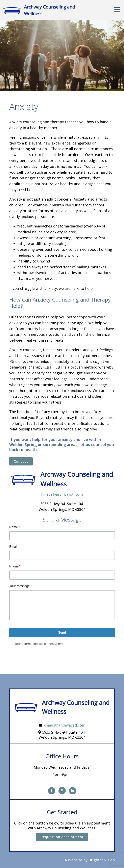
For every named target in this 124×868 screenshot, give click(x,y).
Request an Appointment (62, 837)
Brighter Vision (102, 860)
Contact (21, 461)
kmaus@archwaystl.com (62, 494)
